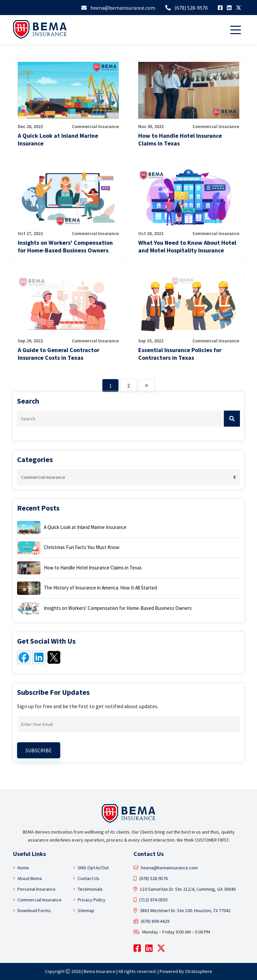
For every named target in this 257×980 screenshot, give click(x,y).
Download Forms (32, 910)
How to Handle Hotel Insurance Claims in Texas (180, 139)
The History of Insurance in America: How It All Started (100, 588)
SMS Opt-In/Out (91, 868)
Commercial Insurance (37, 900)
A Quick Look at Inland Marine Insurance (58, 139)
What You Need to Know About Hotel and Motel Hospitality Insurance (187, 246)
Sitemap (84, 910)
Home (21, 868)
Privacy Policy (89, 900)
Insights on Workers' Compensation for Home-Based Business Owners (65, 246)
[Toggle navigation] (237, 29)
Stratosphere (199, 971)
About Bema (27, 878)
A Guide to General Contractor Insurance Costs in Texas (59, 354)
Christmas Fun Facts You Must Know (82, 547)
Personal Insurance (34, 889)
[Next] (147, 386)
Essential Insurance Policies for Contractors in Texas (180, 354)
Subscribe (39, 750)
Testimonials (88, 889)
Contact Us (86, 878)
